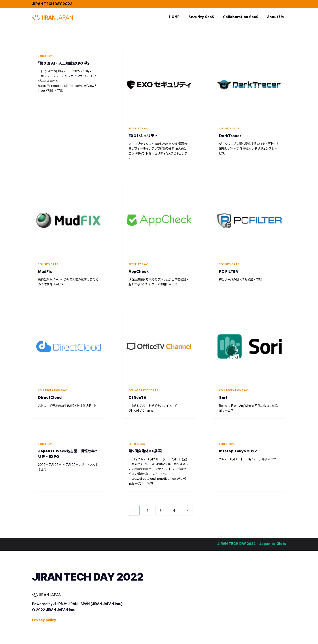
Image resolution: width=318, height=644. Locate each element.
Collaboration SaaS (241, 17)
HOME (174, 17)
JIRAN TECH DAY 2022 (52, 4)
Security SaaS (201, 17)
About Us (275, 17)
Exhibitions (46, 56)
